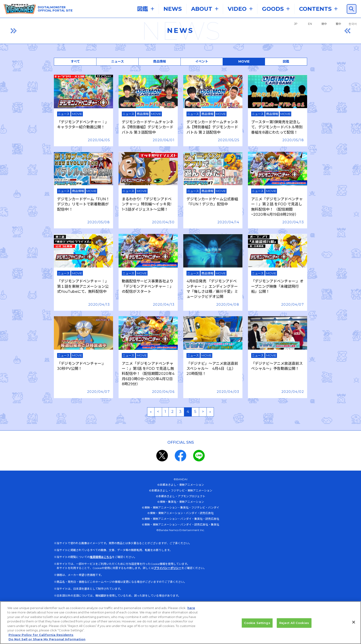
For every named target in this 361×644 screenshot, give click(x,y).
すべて (75, 61)
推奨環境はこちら (101, 557)
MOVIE (244, 61)
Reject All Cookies (294, 624)
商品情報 (160, 61)
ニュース (118, 61)
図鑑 (286, 61)
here (191, 609)
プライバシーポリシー (168, 568)
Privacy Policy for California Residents (41, 636)
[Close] (354, 623)
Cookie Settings (257, 624)
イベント (202, 61)
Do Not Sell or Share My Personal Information (47, 640)
